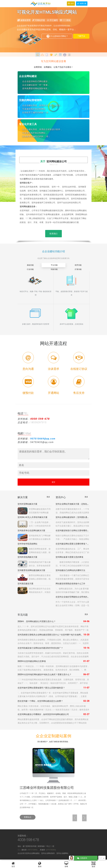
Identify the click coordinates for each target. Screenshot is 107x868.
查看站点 (28, 817)
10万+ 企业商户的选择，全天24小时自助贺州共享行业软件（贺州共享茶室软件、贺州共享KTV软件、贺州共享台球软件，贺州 (34, 524)
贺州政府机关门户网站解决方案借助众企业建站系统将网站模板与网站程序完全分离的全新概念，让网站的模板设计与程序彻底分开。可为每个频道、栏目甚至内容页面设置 (34, 537)
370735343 (51, 850)
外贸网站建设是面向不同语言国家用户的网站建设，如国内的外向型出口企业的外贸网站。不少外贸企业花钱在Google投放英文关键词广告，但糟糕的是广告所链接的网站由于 (34, 511)
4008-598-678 (28, 840)
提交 (53, 482)
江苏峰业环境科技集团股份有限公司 (47, 788)
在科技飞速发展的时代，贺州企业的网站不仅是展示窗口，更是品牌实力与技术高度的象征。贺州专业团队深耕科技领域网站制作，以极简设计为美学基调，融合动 (72, 524)
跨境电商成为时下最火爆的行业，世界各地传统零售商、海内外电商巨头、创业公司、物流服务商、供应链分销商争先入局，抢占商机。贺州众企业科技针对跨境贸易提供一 (34, 564)
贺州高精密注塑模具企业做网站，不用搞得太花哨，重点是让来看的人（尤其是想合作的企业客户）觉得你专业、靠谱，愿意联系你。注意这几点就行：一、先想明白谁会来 (53, 642)
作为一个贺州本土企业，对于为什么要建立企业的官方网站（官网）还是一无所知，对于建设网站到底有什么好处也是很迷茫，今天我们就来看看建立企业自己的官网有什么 (72, 604)
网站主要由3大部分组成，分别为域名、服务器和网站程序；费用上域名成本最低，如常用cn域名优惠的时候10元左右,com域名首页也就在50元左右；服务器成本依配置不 (53, 708)
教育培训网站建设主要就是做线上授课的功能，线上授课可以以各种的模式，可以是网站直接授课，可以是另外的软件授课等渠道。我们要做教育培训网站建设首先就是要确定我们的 (34, 577)
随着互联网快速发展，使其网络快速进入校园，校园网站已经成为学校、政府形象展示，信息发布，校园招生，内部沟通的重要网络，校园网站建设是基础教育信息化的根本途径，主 (34, 551)
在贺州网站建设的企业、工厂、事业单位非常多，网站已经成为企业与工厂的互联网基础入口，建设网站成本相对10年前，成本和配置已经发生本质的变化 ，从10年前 (72, 551)
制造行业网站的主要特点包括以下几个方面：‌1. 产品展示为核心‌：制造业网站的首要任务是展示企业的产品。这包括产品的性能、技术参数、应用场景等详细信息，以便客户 (72, 538)
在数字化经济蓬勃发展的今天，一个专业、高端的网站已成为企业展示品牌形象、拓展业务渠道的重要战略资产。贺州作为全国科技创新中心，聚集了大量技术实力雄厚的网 (72, 511)
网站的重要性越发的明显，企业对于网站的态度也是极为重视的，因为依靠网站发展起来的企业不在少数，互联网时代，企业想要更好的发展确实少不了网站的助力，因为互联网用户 (53, 721)
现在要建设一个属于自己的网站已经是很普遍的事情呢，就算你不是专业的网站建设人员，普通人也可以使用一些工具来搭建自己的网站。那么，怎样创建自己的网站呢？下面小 (72, 577)
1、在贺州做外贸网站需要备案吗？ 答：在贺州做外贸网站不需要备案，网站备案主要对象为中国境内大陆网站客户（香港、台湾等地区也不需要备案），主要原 (53, 695)
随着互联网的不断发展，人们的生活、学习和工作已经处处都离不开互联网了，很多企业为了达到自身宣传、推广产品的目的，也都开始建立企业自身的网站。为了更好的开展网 (72, 564)
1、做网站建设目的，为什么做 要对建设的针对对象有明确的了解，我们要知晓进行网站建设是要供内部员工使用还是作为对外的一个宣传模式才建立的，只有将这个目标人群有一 (72, 591)
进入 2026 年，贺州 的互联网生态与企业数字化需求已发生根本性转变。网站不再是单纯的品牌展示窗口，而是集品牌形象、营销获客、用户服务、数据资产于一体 (53, 628)
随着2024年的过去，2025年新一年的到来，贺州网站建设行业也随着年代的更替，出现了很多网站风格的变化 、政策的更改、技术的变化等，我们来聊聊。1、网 (53, 668)
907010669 (32, 850)
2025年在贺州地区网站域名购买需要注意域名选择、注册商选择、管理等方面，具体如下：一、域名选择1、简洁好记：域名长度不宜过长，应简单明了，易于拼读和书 (53, 682)
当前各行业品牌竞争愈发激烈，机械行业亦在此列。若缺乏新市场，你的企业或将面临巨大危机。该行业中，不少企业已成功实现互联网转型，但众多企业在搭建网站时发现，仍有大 (53, 655)
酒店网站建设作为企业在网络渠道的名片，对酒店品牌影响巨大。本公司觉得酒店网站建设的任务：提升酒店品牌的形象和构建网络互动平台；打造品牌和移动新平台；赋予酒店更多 (34, 590)
